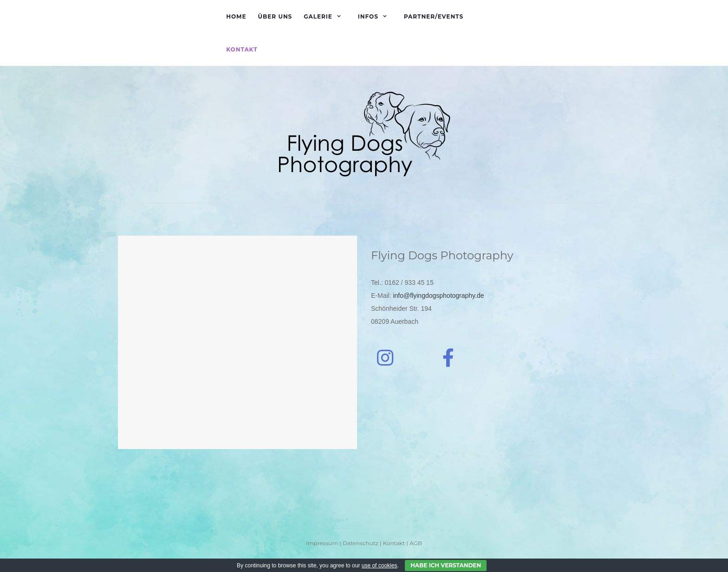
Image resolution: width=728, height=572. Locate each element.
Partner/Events (434, 16)
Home (236, 16)
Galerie (318, 16)
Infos (368, 16)
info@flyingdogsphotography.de (438, 296)
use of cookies (380, 566)
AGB (416, 543)
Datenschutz (361, 543)
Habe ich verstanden (446, 565)
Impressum (322, 543)
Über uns (275, 16)
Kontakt (242, 49)
